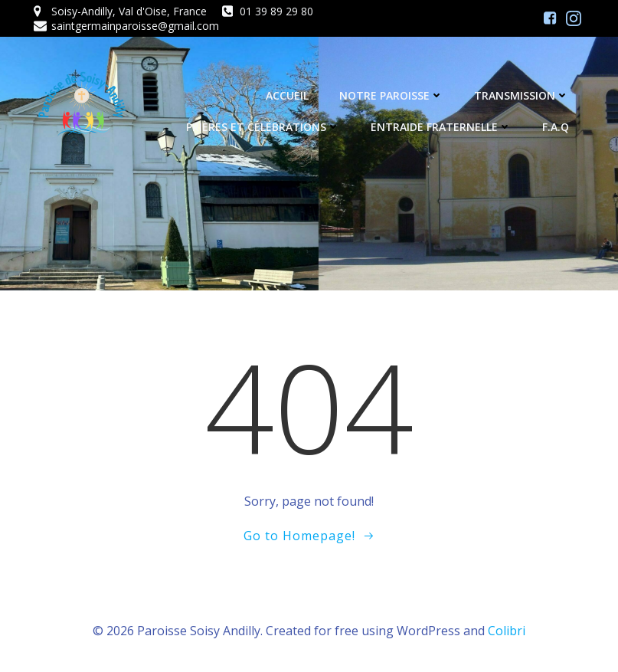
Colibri (507, 631)
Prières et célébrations (263, 127)
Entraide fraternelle (441, 127)
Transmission (522, 95)
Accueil (287, 95)
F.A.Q (556, 127)
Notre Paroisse (391, 95)
